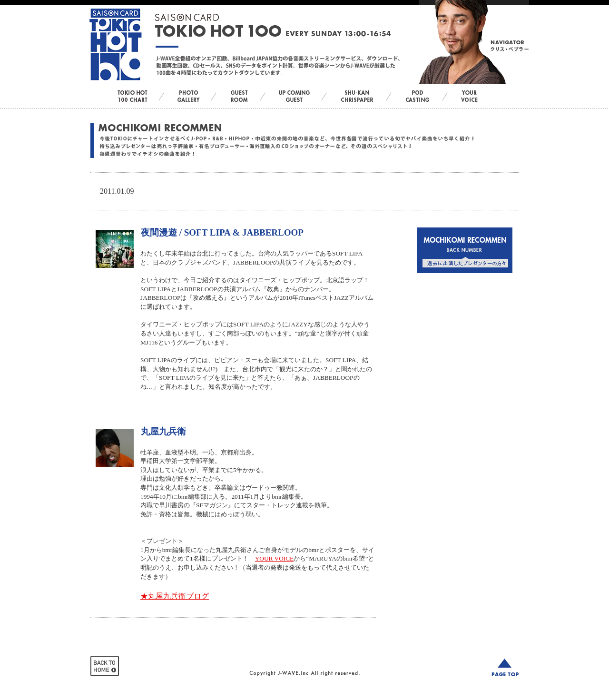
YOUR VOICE (275, 558)
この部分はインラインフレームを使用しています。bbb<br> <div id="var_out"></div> (465, 296)
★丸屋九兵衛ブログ (175, 596)
